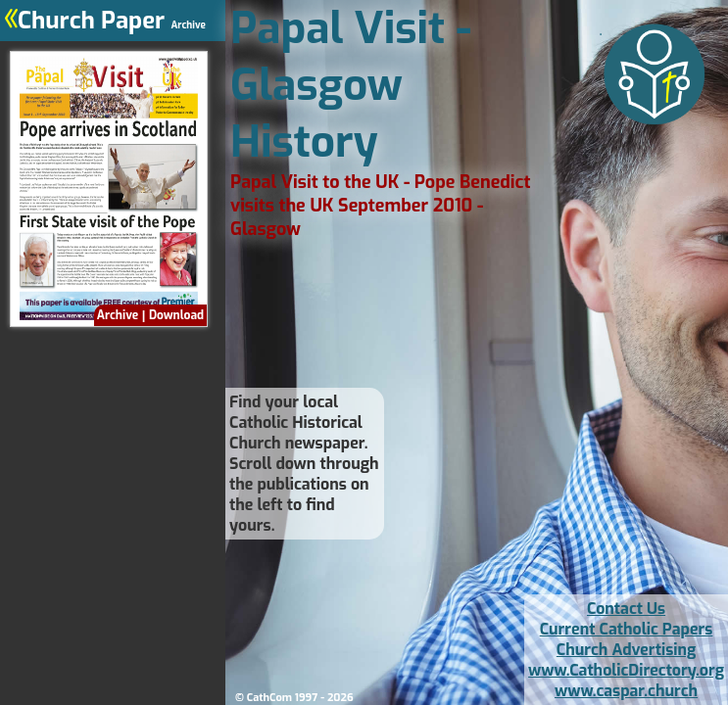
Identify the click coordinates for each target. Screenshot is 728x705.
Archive (118, 315)
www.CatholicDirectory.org (626, 670)
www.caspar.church (626, 691)
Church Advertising (626, 650)
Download (176, 315)
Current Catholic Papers (627, 629)
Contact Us (626, 609)
